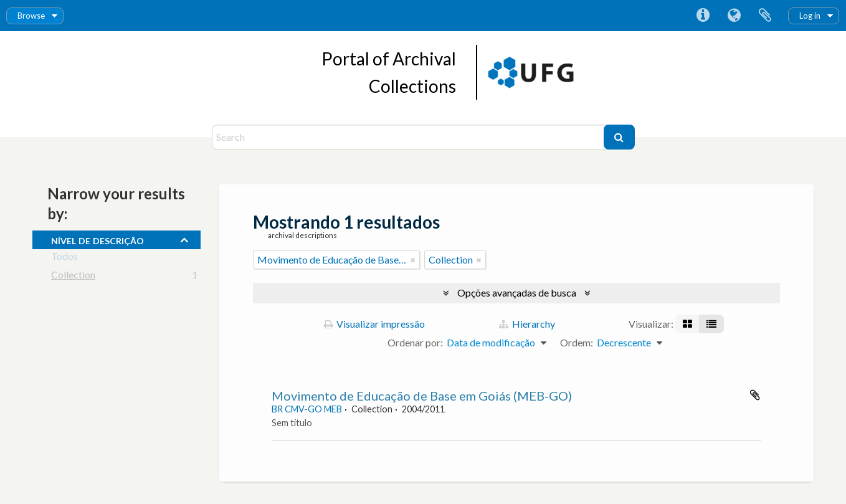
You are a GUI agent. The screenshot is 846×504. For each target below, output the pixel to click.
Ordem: (577, 342)
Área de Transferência (765, 16)
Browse (31, 16)
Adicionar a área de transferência (755, 395)
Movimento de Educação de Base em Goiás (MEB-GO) (422, 396)
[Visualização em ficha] (687, 324)
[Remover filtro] (413, 260)
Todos (64, 258)
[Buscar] (619, 137)
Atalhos (703, 16)
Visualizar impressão (374, 324)
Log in (810, 16)
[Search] (409, 137)
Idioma (734, 16)
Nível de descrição (97, 239)
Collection (73, 277)
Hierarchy (527, 324)
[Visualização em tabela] (711, 324)
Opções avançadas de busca (517, 292)
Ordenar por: (415, 342)
